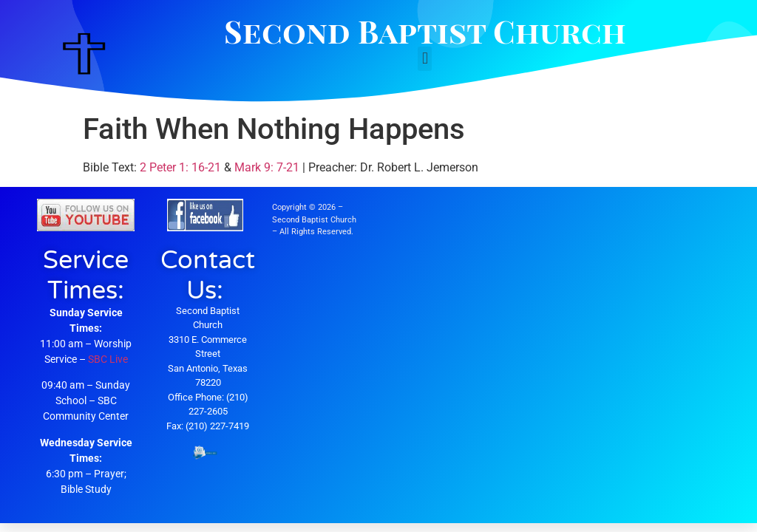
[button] (425, 59)
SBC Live (108, 359)
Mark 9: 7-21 (267, 167)
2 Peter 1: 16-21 (180, 167)
